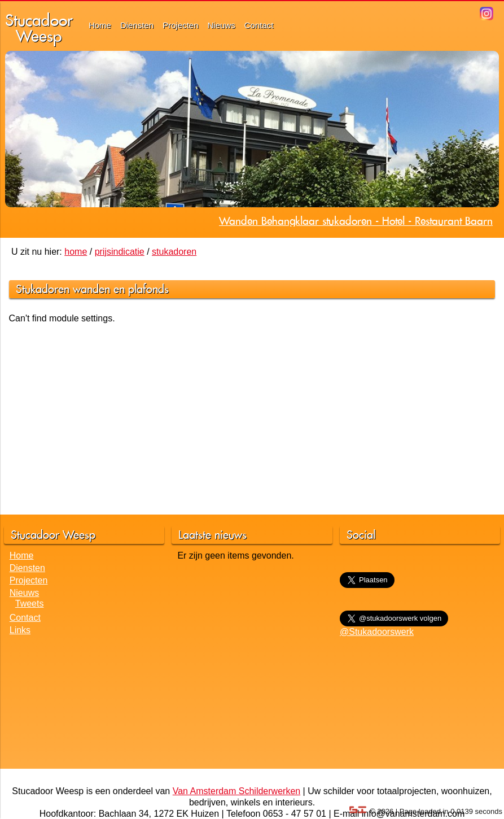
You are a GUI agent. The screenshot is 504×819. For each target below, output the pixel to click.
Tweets (30, 604)
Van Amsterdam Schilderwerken (236, 791)
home (76, 252)
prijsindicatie (120, 252)
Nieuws (222, 25)
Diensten (137, 25)
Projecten (180, 25)
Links (20, 630)
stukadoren (174, 252)
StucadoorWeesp (39, 28)
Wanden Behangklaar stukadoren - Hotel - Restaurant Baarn (356, 221)
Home (100, 25)
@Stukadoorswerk (377, 632)
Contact (259, 25)
